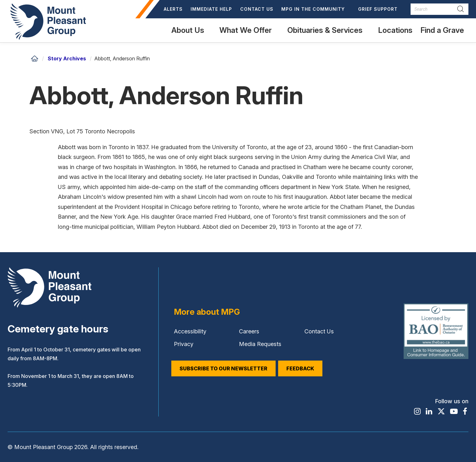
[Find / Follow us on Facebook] (465, 411)
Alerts (173, 9)
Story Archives (67, 58)
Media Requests (260, 344)
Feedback (300, 368)
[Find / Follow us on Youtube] (454, 411)
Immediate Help (211, 9)
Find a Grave (442, 34)
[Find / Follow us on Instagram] (417, 411)
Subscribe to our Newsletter (223, 368)
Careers (249, 331)
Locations (395, 30)
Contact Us (257, 9)
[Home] (34, 58)
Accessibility (190, 331)
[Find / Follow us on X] (441, 411)
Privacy (184, 344)
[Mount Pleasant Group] (47, 21)
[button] (316, 9)
